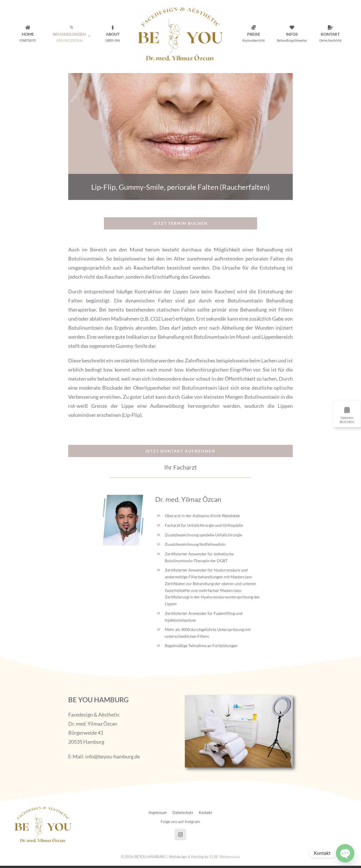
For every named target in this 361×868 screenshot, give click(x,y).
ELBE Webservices (225, 857)
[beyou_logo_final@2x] (180, 10)
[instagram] (180, 835)
